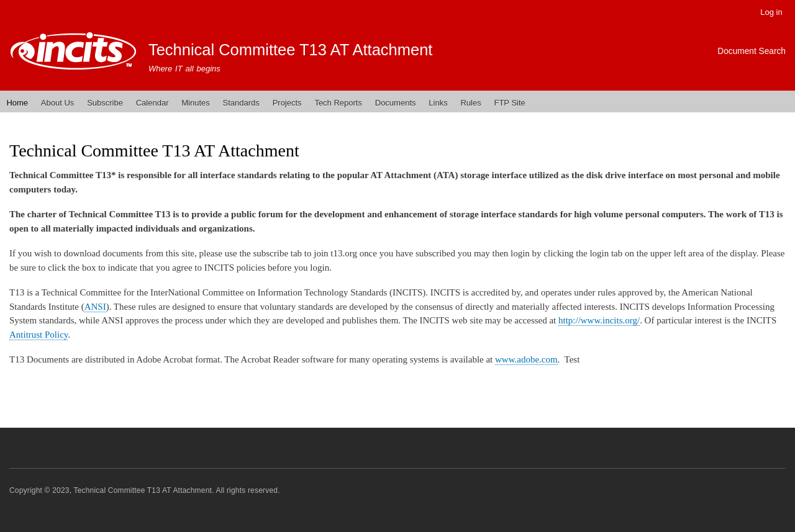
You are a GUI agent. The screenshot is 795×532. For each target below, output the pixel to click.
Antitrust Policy (39, 335)
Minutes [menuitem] (196, 103)
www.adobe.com (526, 359)
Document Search (752, 51)
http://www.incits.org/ (599, 320)
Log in (771, 12)
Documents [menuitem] (396, 103)
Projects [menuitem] (287, 103)
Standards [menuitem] (241, 103)
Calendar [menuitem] (152, 103)
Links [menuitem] (438, 103)
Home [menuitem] (17, 103)
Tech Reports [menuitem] (338, 103)
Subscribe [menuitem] (105, 103)
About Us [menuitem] (57, 103)
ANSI (95, 307)
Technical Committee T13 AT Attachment (291, 50)
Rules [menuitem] (470, 103)
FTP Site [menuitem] (509, 103)
